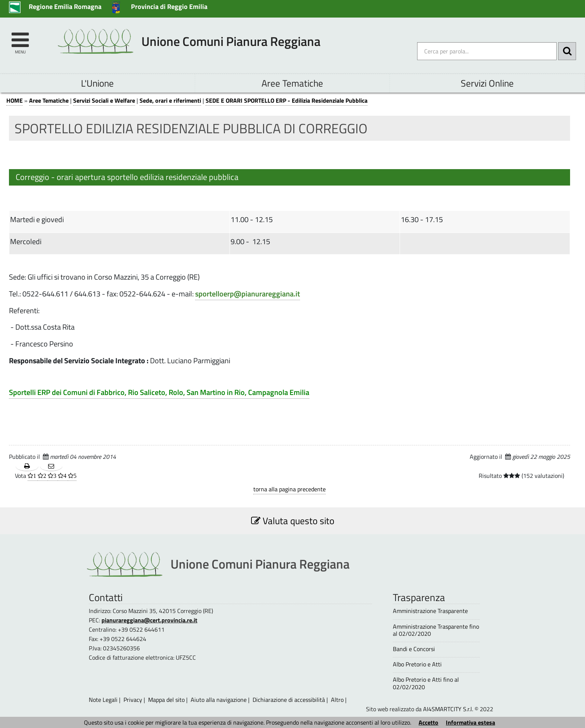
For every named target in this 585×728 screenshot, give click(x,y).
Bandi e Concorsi (414, 649)
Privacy (133, 700)
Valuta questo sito (293, 521)
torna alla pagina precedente (290, 489)
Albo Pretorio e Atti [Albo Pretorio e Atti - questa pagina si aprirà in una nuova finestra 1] (417, 664)
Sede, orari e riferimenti (170, 100)
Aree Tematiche (292, 83)
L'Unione (97, 83)
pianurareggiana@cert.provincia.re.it (149, 620)
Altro (337, 700)
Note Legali (103, 700)
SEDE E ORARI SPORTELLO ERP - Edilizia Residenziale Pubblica (287, 100)
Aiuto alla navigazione (219, 700)
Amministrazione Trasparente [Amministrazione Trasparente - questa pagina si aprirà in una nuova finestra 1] (430, 611)
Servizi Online (487, 83)
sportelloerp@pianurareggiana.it (248, 294)
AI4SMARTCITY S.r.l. (448, 709)
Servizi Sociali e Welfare (104, 100)
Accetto (428, 722)
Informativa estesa (470, 722)
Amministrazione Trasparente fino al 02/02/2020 (436, 630)
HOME (15, 100)
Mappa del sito (166, 700)
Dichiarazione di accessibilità (289, 700)
